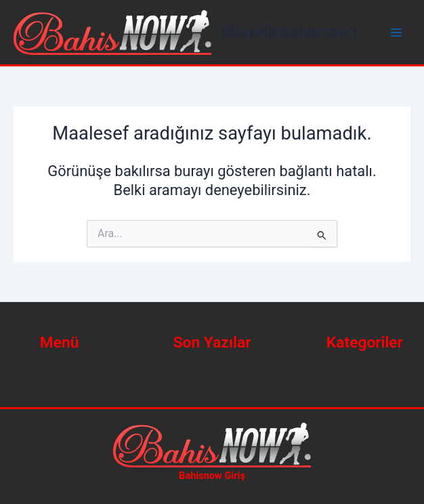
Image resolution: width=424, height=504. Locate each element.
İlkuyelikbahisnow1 (290, 32)
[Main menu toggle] (396, 33)
